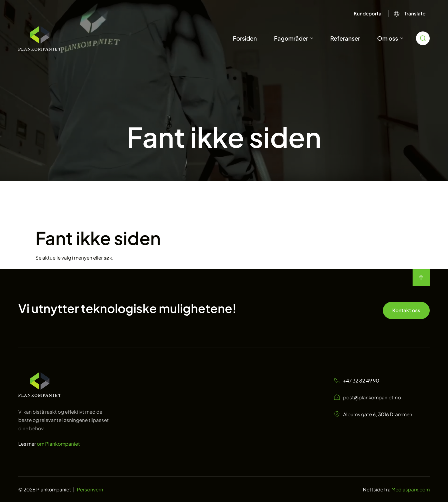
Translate (415, 13)
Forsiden (245, 38)
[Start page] (40, 395)
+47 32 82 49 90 (356, 381)
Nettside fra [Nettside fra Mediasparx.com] (396, 489)
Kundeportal (368, 13)
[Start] (40, 38)
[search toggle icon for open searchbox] (423, 38)
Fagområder (291, 38)
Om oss (388, 38)
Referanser (345, 38)
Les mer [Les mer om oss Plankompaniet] (49, 444)
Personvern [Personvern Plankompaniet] (90, 489)
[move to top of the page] (421, 278)
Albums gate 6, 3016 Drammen (373, 414)
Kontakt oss (406, 310)
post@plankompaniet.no (367, 397)
